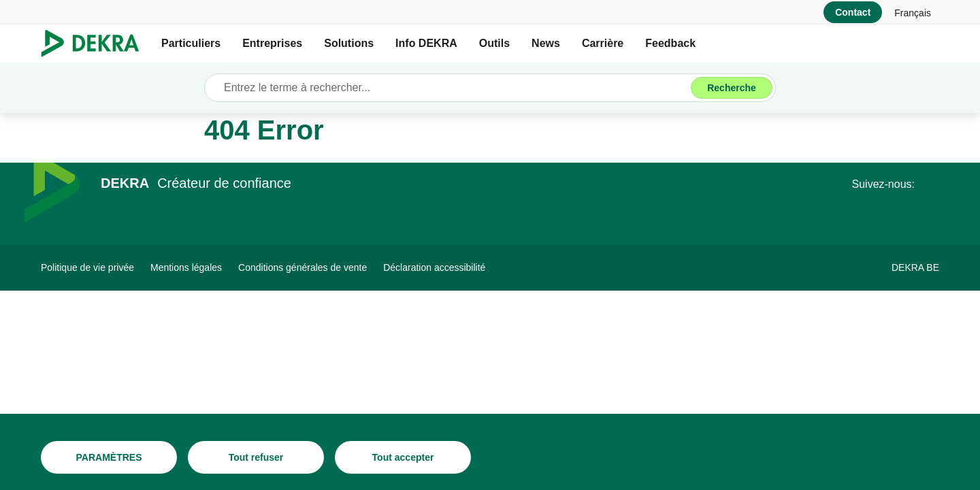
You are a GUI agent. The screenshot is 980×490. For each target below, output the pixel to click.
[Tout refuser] (256, 457)
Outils (494, 43)
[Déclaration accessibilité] (434, 267)
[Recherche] (732, 88)
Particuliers (191, 43)
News (546, 43)
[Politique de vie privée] (87, 267)
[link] (913, 12)
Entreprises (272, 43)
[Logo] (96, 44)
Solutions (349, 43)
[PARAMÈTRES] (109, 457)
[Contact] (853, 12)
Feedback (670, 43)
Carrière (603, 43)
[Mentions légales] (186, 267)
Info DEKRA (426, 43)
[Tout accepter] (403, 457)
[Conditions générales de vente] (303, 267)
